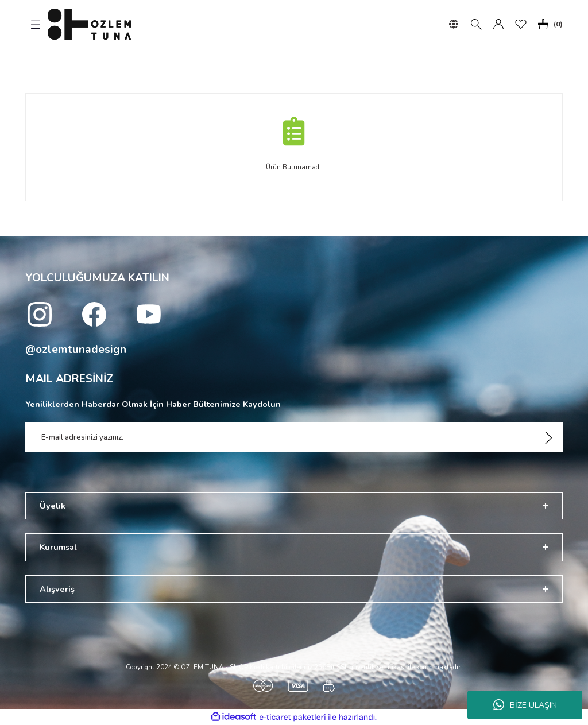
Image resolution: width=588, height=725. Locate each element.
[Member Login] (498, 24)
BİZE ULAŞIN (525, 705)
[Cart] (548, 24)
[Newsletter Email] (294, 437)
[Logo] (89, 24)
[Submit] (548, 437)
